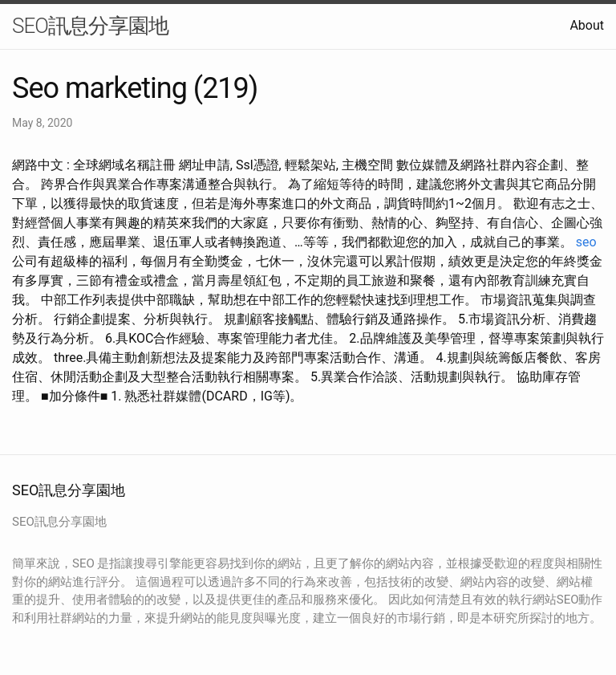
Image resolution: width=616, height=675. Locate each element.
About (587, 25)
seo (586, 242)
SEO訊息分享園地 (90, 26)
